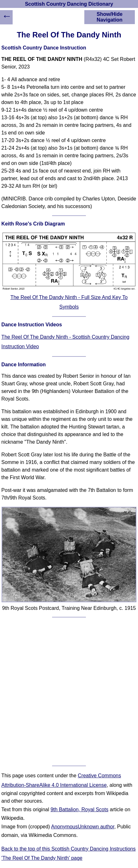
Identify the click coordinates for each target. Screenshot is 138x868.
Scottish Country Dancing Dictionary (69, 4)
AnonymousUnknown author (83, 827)
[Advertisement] (69, 692)
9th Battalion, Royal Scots (79, 809)
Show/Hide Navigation (110, 17)
